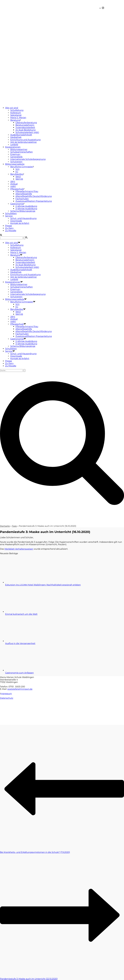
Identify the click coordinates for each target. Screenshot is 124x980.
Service (9, 216)
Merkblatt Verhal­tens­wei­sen (19, 549)
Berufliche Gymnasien (22, 167)
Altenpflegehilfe (24, 194)
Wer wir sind (12, 108)
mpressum (6, 694)
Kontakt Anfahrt (20, 223)
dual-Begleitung (25, 130)
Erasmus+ (15, 154)
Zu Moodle (11, 231)
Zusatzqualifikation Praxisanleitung (34, 201)
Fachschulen (22, 199)
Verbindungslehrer (24, 142)
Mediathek (16, 137)
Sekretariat (16, 115)
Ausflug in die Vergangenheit (20, 643)
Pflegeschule (17, 189)
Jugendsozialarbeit (25, 127)
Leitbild (14, 145)
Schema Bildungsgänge (23, 211)
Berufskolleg (17, 174)
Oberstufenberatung (26, 123)
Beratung (15, 120)
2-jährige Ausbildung (26, 206)
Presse (9, 226)
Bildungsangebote (15, 164)
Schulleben (11, 213)
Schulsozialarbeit (27, 132)
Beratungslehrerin (25, 125)
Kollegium (16, 113)
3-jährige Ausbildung (26, 209)
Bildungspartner (19, 149)
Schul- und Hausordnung (23, 218)
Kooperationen (13, 147)
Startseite (5, 526)
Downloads (16, 221)
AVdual (14, 184)
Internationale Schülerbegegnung (28, 159)
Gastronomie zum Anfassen (19, 673)
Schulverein (16, 162)
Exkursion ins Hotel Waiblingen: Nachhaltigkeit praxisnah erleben (43, 585)
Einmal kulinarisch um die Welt (21, 614)
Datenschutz (7, 698)
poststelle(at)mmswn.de (20, 689)
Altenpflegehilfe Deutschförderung (34, 196)
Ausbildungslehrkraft (21, 135)
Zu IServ (9, 228)
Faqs (14, 526)
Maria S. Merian (18, 118)
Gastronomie (17, 204)
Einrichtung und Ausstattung (25, 140)
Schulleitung (17, 110)
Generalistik (16, 157)
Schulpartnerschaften (22, 152)
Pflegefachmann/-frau (27, 191)
